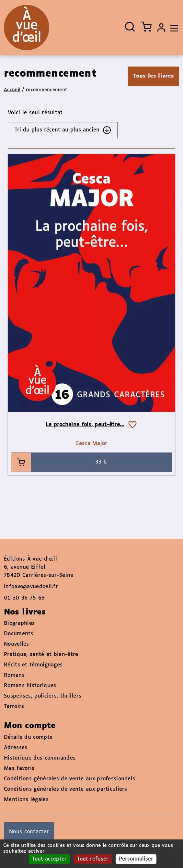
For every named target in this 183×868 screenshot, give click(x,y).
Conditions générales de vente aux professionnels (69, 779)
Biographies (19, 623)
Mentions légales (26, 800)
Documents (19, 634)
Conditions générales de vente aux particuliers (66, 789)
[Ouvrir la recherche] (130, 27)
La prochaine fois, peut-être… (85, 425)
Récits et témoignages (33, 665)
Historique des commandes (40, 758)
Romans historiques (30, 686)
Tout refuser (93, 859)
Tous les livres (154, 76)
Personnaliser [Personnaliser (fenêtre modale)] (136, 859)
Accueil (12, 90)
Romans (14, 675)
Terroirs (14, 707)
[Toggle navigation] (173, 28)
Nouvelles (17, 644)
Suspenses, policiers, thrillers (43, 696)
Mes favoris (19, 769)
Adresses (16, 748)
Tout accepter (49, 859)
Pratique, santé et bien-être (41, 655)
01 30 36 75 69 (24, 598)
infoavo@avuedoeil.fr (31, 587)
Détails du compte (28, 737)
